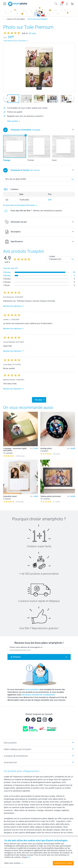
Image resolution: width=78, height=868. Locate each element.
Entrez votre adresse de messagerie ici (26, 647)
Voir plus (38, 400)
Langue (52, 256)
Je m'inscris (15, 657)
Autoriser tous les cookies (63, 863)
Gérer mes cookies (14, 863)
